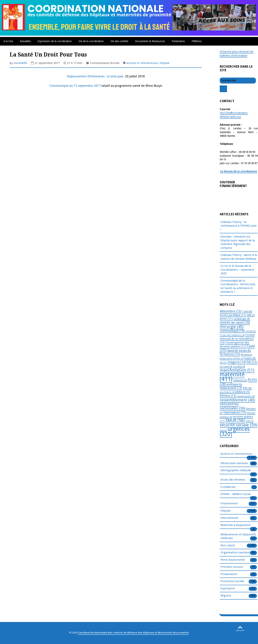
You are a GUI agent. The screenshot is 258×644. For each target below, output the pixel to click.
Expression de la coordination (55, 41)
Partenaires (178, 41)
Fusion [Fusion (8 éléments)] (250, 358)
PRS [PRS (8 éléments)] (247, 388)
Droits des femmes (233, 480)
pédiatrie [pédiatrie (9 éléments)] (242, 392)
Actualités (25, 41)
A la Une (8, 41)
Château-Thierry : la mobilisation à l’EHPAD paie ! (239, 226)
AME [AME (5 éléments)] (251, 315)
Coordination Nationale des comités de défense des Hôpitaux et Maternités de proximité (133, 633)
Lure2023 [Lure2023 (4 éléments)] (239, 366)
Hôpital (164, 63)
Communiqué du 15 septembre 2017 (75, 86)
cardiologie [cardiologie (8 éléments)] (242, 319)
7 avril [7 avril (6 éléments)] (247, 311)
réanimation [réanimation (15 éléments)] (235, 413)
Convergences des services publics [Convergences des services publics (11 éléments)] (234, 345)
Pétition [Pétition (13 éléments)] (228, 396)
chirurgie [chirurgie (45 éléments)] (232, 327)
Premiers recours (232, 567)
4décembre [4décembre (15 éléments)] (231, 311)
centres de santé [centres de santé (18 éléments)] (235, 323)
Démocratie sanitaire (234, 463)
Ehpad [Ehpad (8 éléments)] (232, 350)
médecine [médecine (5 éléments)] (240, 380)
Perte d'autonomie (233, 560)
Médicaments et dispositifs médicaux (238, 537)
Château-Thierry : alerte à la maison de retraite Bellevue (239, 257)
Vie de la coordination (91, 41)
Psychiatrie (228, 589)
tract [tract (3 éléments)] (223, 430)
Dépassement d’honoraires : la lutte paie (96, 76)
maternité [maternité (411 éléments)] (232, 377)
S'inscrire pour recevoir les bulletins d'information (237, 53)
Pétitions (197, 41)
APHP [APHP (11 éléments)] (226, 319)
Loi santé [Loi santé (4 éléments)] (226, 366)
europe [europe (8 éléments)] (245, 350)
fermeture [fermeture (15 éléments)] (230, 354)
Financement (229, 504)
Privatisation (229, 574)
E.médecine (228, 487)
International (229, 518)
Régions (226, 596)
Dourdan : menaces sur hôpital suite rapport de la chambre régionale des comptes (238, 242)
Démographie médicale (236, 470)
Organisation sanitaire (235, 553)
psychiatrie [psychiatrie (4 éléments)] (227, 392)
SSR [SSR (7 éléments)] (249, 421)
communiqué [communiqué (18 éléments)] (232, 331)
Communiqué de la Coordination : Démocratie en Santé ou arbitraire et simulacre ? (238, 286)
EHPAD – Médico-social (236, 494)
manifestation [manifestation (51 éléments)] (237, 370)
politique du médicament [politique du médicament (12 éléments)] (231, 386)
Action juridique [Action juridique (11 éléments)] (233, 315)
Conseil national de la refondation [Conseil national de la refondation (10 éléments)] (237, 339)
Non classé (228, 546)
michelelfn (20, 63)
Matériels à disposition (236, 525)
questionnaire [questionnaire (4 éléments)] (246, 396)
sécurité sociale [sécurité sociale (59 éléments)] (238, 425)
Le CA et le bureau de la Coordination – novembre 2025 (237, 270)
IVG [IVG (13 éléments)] (252, 362)
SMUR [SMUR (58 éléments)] (235, 421)
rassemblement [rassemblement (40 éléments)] (237, 400)
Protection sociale (232, 581)
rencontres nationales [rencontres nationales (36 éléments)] (233, 406)
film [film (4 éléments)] (240, 358)
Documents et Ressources (150, 41)
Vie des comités (119, 41)
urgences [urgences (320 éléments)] (235, 432)
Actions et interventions (142, 63)
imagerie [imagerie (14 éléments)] (237, 362)
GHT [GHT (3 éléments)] (223, 363)
